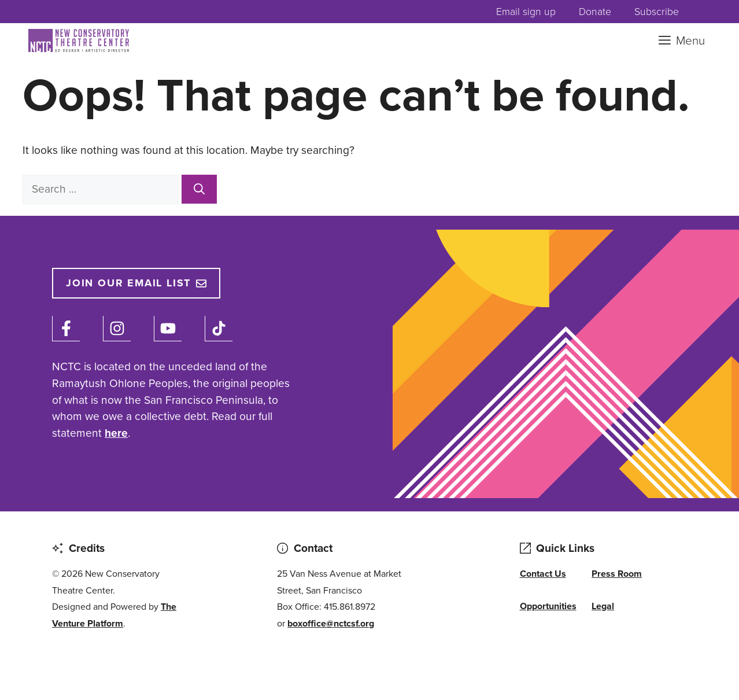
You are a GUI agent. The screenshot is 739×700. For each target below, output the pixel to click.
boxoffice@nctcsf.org (331, 623)
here (116, 433)
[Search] (199, 189)
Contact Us (543, 574)
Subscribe (657, 12)
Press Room (617, 574)
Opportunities (548, 606)
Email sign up (526, 12)
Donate (595, 12)
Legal (603, 606)
